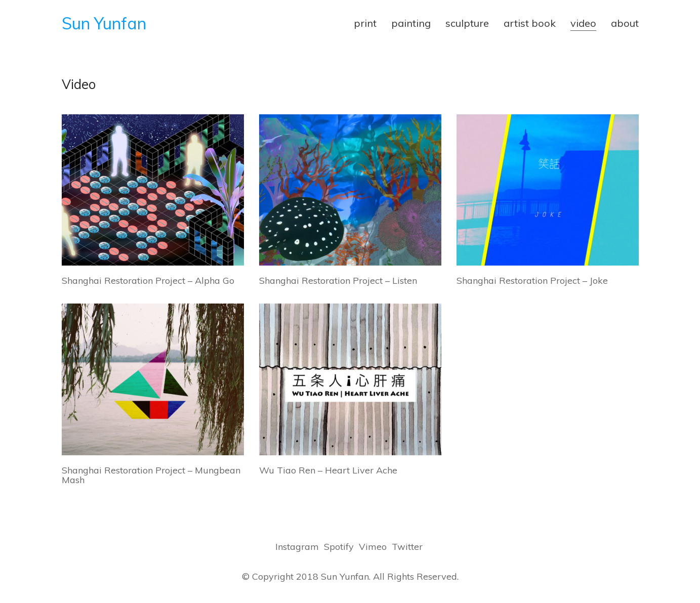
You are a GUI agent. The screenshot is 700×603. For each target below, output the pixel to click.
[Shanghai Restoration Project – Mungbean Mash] (153, 379)
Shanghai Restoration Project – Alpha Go (148, 281)
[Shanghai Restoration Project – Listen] (350, 190)
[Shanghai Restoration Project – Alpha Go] (153, 190)
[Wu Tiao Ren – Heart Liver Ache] (350, 379)
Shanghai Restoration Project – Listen (338, 281)
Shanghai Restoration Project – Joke (532, 281)
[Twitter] (407, 547)
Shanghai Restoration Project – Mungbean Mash (151, 476)
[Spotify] (339, 547)
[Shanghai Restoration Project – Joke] (548, 190)
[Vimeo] (373, 547)
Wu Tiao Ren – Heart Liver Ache (328, 470)
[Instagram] (297, 547)
